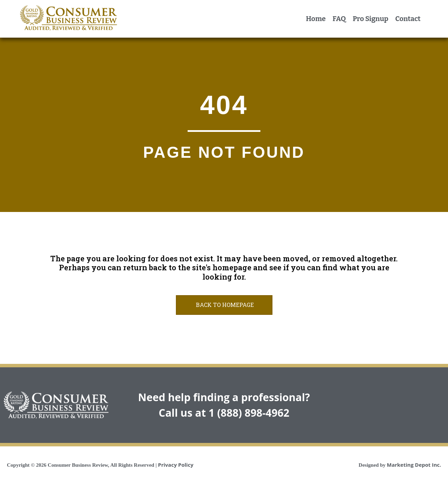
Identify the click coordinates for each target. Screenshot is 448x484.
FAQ (339, 19)
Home (316, 19)
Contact (408, 19)
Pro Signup (371, 19)
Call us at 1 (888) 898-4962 (224, 413)
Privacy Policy (176, 465)
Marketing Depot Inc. (414, 465)
